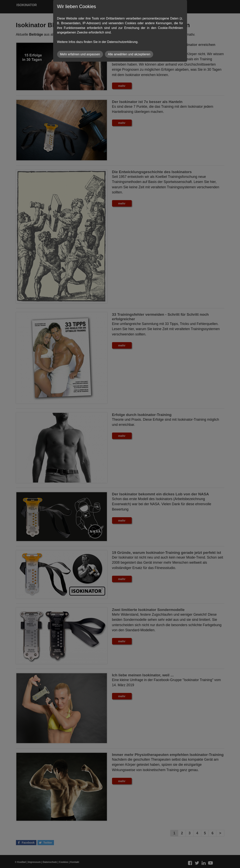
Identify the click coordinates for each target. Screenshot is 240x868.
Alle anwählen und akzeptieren (129, 54)
